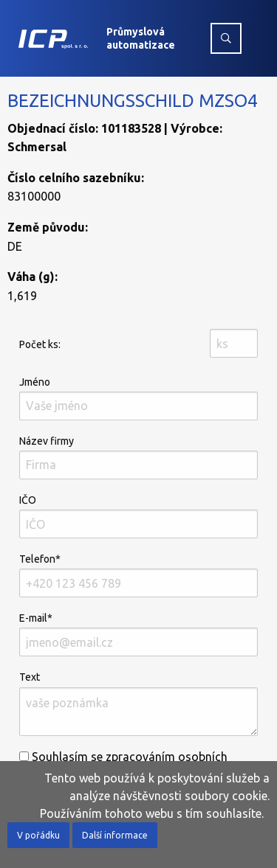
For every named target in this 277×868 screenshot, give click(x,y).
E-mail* (138, 634)
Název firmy (138, 457)
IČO (138, 516)
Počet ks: (40, 344)
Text (138, 703)
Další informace (115, 835)
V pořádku (38, 835)
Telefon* (138, 575)
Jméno (138, 398)
